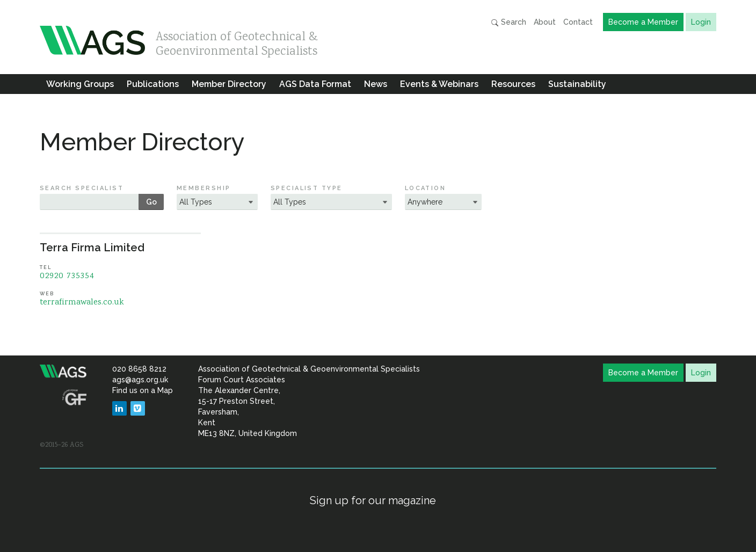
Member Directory (229, 84)
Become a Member (643, 22)
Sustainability (577, 84)
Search (508, 22)
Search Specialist (82, 188)
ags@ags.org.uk (140, 380)
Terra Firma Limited (92, 248)
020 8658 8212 (139, 369)
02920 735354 (67, 276)
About (545, 22)
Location (426, 188)
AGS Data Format (315, 84)
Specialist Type (307, 188)
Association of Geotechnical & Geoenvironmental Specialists (237, 42)
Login (701, 22)
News (376, 84)
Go (151, 202)
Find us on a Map (143, 390)
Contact (578, 22)
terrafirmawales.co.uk (82, 303)
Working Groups (80, 84)
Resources (513, 84)
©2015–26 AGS (61, 445)
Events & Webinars (439, 84)
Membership (204, 188)
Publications (153, 84)
